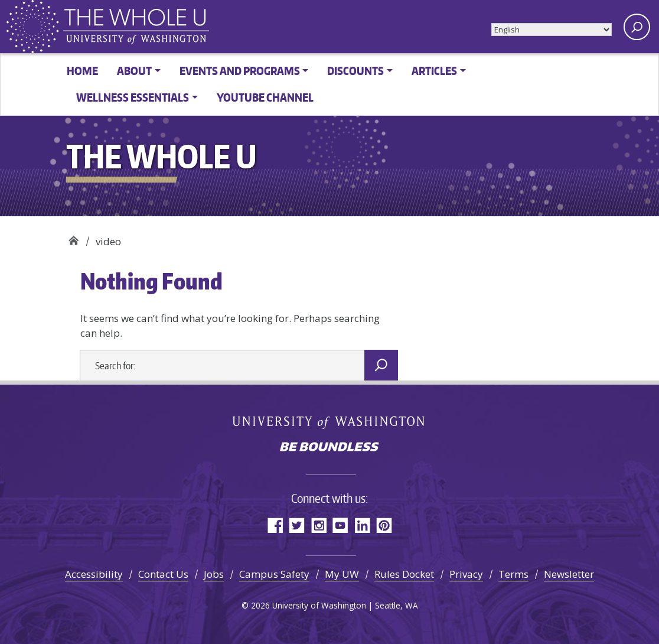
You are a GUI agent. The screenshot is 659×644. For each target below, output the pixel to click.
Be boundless (329, 448)
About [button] (134, 71)
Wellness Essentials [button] (133, 97)
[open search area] (637, 27)
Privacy (466, 574)
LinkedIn (362, 525)
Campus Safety (274, 574)
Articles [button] (434, 71)
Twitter (297, 525)
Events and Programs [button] (240, 71)
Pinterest (384, 525)
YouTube (340, 525)
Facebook (275, 525)
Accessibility (94, 574)
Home (82, 71)
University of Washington (330, 422)
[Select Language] (552, 30)
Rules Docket (404, 574)
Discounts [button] (355, 71)
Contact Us (163, 574)
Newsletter (569, 574)
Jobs (214, 574)
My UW (342, 574)
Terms (513, 574)
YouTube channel (265, 97)
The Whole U (74, 237)
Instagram (319, 525)
